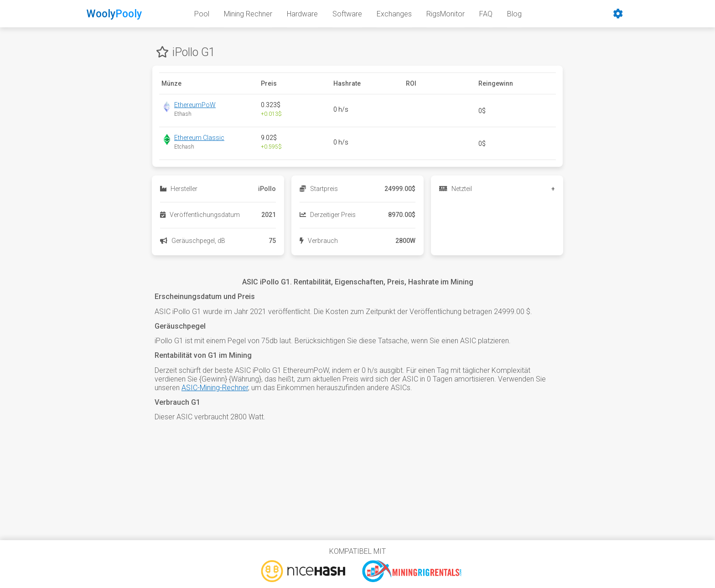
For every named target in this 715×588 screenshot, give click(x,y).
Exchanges (394, 14)
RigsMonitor (446, 14)
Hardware (302, 14)
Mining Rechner (248, 14)
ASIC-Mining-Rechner (215, 388)
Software (347, 14)
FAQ (486, 14)
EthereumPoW (195, 105)
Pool (202, 14)
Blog (514, 14)
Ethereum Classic (199, 138)
